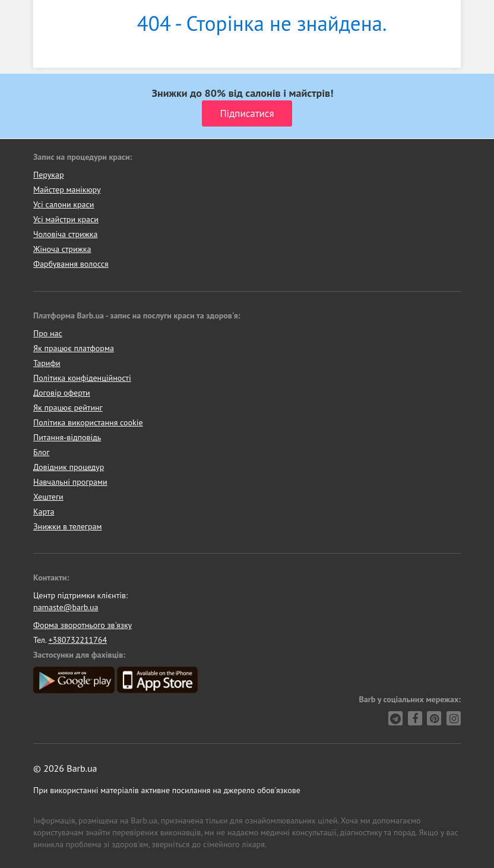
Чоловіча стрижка (65, 234)
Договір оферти (62, 393)
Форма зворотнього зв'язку (83, 625)
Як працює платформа (74, 348)
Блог (41, 452)
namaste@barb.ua (66, 607)
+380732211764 (77, 640)
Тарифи (47, 363)
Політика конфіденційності (82, 378)
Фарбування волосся (71, 264)
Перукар (48, 175)
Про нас (48, 333)
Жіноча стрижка (62, 249)
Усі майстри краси (66, 219)
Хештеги (48, 497)
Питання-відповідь (67, 437)
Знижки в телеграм (68, 526)
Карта (44, 512)
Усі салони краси (64, 204)
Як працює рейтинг (68, 408)
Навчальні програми (70, 482)
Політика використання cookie (88, 422)
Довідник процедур (69, 467)
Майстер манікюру (67, 190)
